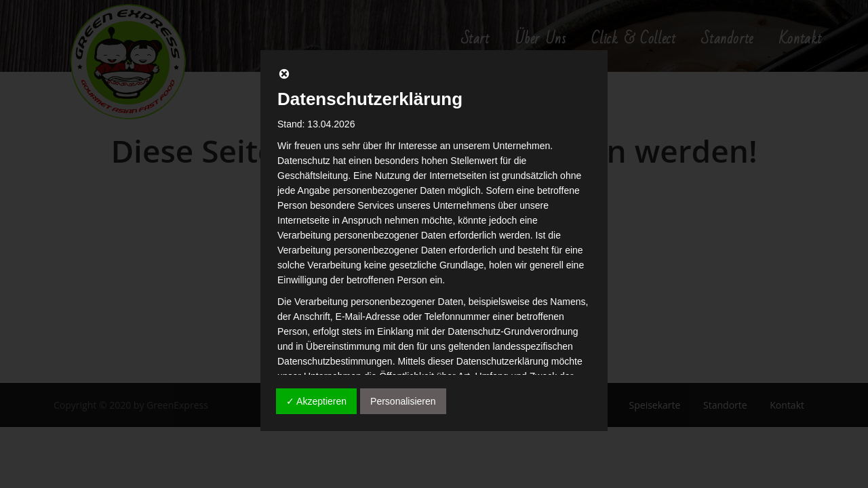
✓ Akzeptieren (316, 401)
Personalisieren (403, 401)
